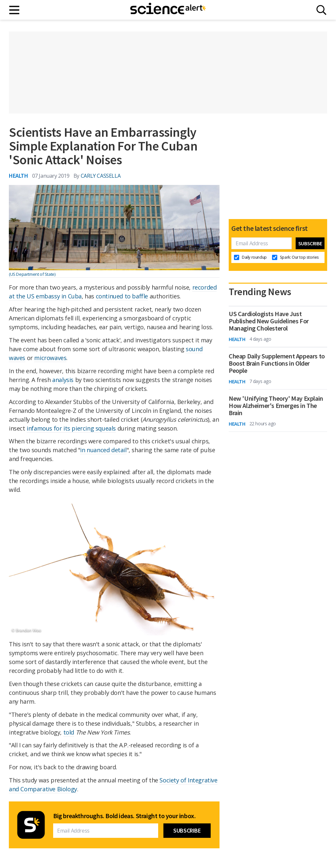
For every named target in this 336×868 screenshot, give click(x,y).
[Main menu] (15, 10)
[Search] (321, 10)
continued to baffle (122, 296)
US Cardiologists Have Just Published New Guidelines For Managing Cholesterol (269, 321)
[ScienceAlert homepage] (168, 10)
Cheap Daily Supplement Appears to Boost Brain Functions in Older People (277, 363)
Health (19, 176)
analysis (63, 380)
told (69, 732)
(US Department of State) (32, 274)
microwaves (50, 358)
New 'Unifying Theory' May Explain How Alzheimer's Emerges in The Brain (276, 406)
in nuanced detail (103, 450)
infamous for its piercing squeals (71, 428)
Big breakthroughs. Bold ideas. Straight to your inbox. (124, 816)
